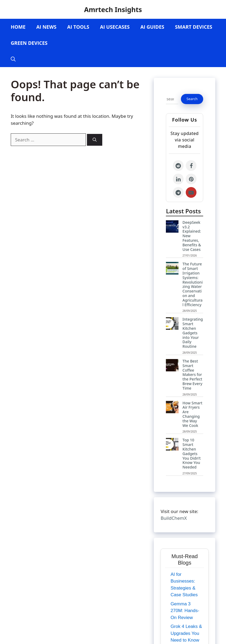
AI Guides (152, 27)
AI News (46, 27)
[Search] (95, 140)
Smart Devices (194, 27)
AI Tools (78, 27)
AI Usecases (115, 27)
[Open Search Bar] (13, 59)
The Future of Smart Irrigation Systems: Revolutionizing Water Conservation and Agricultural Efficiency (193, 284)
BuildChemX (174, 518)
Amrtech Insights (113, 9)
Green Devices (29, 43)
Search (192, 99)
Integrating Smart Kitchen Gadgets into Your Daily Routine (193, 333)
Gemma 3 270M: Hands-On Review (185, 611)
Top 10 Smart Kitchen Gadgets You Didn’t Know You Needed (192, 453)
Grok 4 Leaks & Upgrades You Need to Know (186, 633)
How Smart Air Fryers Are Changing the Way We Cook (192, 414)
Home (18, 27)
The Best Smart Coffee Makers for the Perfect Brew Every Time (192, 375)
